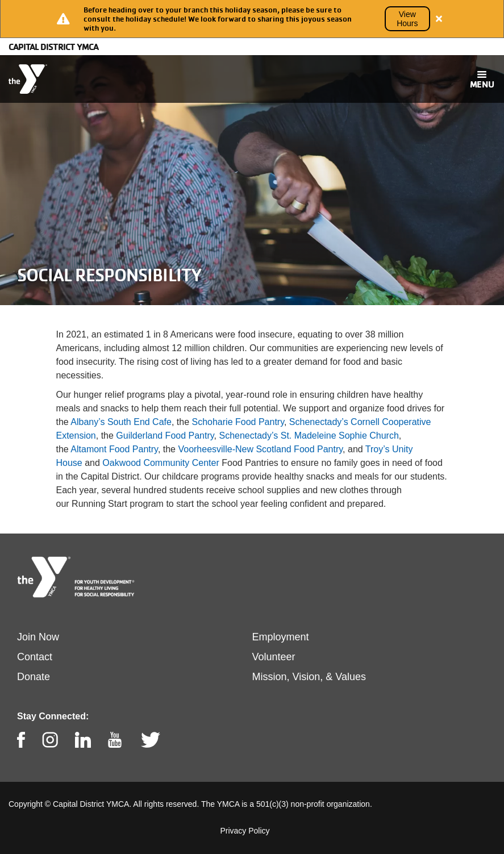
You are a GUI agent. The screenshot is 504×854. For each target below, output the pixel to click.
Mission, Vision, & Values (309, 677)
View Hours (407, 19)
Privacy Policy (245, 831)
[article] (252, 19)
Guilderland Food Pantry (165, 436)
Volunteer (274, 657)
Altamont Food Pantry (114, 449)
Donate (34, 677)
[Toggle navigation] (482, 79)
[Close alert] (439, 19)
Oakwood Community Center (161, 463)
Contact (35, 657)
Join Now (38, 637)
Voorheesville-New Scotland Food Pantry (260, 449)
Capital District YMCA (53, 47)
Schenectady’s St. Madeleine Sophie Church (309, 436)
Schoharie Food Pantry (238, 422)
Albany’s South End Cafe (121, 422)
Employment (281, 637)
